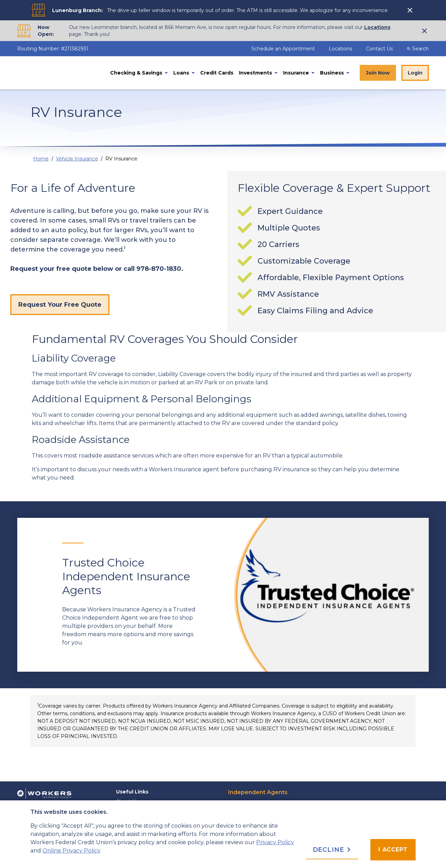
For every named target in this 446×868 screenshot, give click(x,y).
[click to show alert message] (411, 10)
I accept (393, 850)
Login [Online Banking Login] (415, 73)
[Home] (59, 73)
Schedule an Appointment (284, 49)
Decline (332, 850)
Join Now (378, 73)
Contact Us (379, 49)
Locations (377, 27)
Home (41, 159)
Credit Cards (217, 73)
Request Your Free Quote (60, 305)
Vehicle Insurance (77, 159)
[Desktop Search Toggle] (420, 49)
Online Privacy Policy (71, 851)
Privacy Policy (275, 842)
